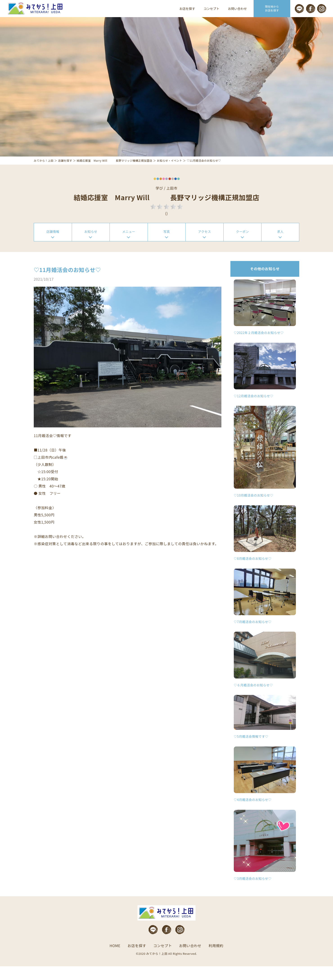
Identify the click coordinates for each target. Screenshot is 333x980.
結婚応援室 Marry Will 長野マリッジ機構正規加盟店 (115, 172)
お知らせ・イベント (169, 172)
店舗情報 (53, 244)
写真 (167, 244)
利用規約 (216, 960)
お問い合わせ (237, 9)
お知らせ (91, 244)
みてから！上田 (44, 172)
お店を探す (187, 9)
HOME (115, 960)
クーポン (243, 244)
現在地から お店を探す (272, 9)
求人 (280, 244)
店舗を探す (65, 172)
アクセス (204, 244)
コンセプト (211, 9)
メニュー (129, 244)
